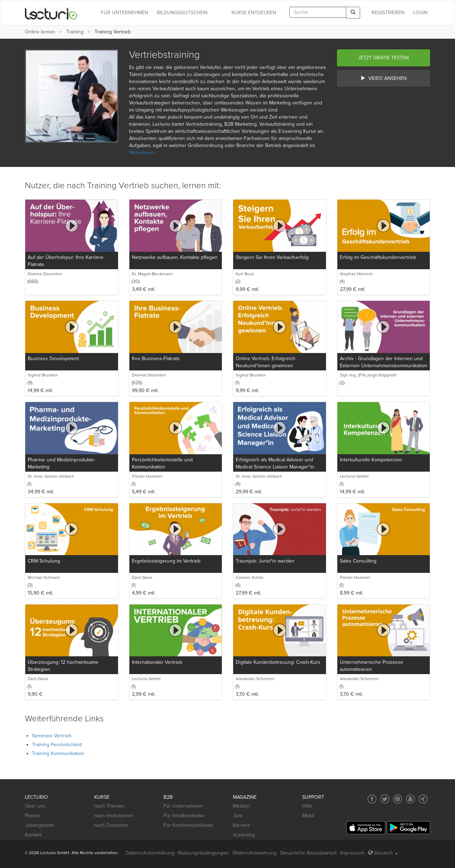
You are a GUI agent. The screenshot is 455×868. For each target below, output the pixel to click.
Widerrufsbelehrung (255, 853)
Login (420, 13)
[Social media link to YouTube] (410, 799)
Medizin (241, 806)
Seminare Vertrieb (52, 736)
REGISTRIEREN (388, 13)
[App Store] (366, 828)
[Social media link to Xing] (423, 799)
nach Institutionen (114, 816)
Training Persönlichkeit (57, 745)
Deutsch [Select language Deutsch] (383, 853)
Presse (33, 816)
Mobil (308, 816)
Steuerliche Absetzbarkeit (308, 853)
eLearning (244, 835)
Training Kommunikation (58, 753)
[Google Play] (408, 828)
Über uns (35, 806)
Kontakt (33, 835)
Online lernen (40, 32)
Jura (238, 816)
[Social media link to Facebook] (372, 799)
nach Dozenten (111, 825)
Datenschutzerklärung (150, 853)
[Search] (353, 13)
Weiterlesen (142, 153)
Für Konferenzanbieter (188, 825)
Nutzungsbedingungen (204, 853)
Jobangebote (39, 825)
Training (75, 32)
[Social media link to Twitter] (385, 799)
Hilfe (307, 806)
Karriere (242, 825)
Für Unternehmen (183, 806)
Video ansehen (384, 78)
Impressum (352, 853)
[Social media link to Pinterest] (398, 799)
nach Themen (109, 806)
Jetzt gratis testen (383, 58)
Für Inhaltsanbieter (184, 816)
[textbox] (318, 12)
